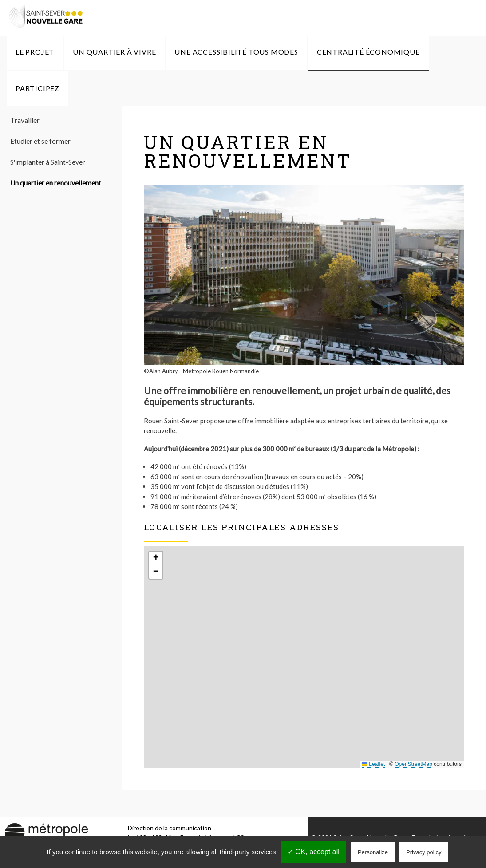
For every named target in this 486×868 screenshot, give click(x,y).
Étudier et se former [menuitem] (40, 141)
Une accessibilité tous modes (236, 52)
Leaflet (373, 764)
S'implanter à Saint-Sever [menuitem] (48, 162)
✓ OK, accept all (314, 852)
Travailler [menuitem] (25, 120)
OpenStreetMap (413, 764)
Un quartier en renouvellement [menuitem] (56, 183)
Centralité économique (368, 52)
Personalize (373, 852)
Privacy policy (424, 852)
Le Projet (35, 52)
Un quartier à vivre (114, 52)
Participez (38, 88)
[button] (156, 558)
